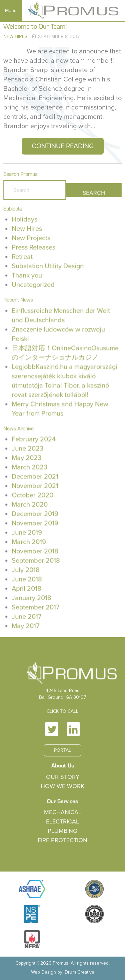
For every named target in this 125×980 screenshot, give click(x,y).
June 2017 (27, 616)
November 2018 (35, 550)
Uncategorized (33, 286)
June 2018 (27, 578)
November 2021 (35, 486)
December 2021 (35, 476)
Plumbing (62, 831)
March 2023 (30, 467)
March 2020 (30, 504)
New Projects (31, 240)
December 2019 (35, 513)
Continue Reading (63, 146)
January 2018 (32, 597)
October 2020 (33, 495)
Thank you (27, 277)
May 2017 (26, 625)
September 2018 (36, 560)
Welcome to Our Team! (35, 26)
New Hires (15, 37)
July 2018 (26, 569)
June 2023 (28, 449)
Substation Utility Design (48, 268)
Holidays (25, 222)
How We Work (63, 787)
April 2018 (27, 587)
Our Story (62, 778)
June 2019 (27, 532)
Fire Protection (63, 840)
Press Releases (34, 249)
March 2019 (29, 541)
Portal (62, 752)
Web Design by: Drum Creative (62, 971)
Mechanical (62, 813)
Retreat (22, 259)
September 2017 (36, 606)
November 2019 (35, 523)
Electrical (62, 822)
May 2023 (27, 458)
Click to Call (62, 713)
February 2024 (34, 439)
